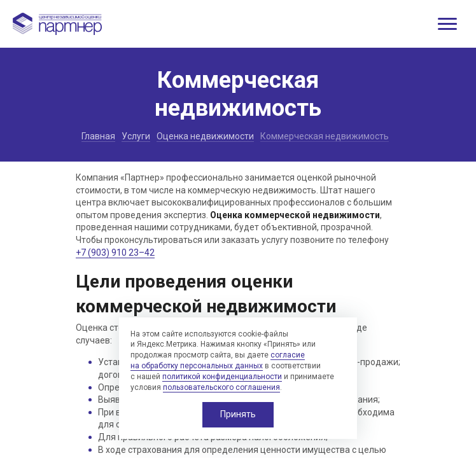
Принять (238, 414)
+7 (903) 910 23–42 (115, 253)
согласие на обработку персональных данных (218, 360)
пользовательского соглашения (221, 387)
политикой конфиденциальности (222, 377)
